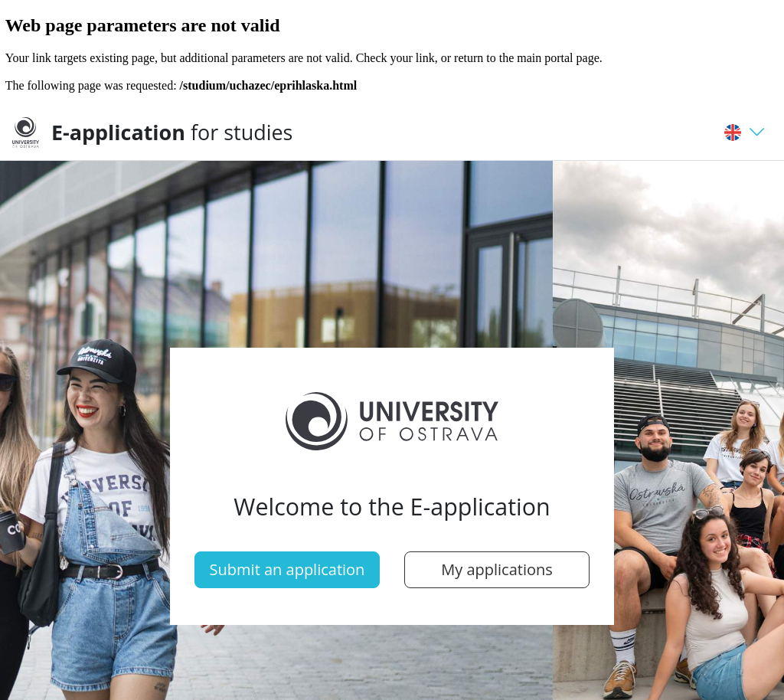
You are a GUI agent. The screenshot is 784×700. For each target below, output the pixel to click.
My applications (497, 569)
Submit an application (287, 569)
